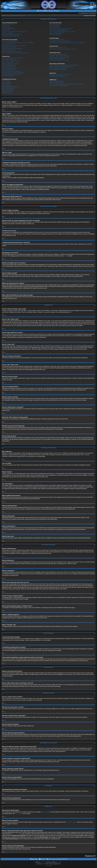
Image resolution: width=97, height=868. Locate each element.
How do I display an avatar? (9, 50)
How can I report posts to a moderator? (11, 71)
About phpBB (19, 814)
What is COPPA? (6, 26)
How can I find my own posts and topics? (59, 60)
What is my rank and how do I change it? (12, 51)
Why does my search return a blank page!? (60, 57)
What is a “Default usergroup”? (57, 33)
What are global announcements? (10, 87)
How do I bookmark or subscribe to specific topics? (61, 67)
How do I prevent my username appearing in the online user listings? (18, 43)
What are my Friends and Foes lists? (58, 48)
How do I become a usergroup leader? (58, 30)
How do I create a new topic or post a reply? (12, 58)
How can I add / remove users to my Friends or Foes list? (63, 49)
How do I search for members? (57, 59)
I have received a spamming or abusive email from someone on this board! (67, 43)
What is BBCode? (6, 81)
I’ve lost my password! (7, 33)
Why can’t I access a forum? (9, 67)
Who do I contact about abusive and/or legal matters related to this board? (67, 84)
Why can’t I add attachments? (9, 68)
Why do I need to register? (8, 24)
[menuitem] (46, 11)
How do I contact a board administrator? (59, 85)
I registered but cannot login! (9, 29)
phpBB (66, 256)
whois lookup (16, 834)
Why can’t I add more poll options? (10, 64)
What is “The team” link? (55, 35)
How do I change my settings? (9, 41)
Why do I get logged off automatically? (11, 35)
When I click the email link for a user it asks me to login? (15, 53)
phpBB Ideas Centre (71, 822)
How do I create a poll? (8, 62)
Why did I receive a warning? (9, 70)
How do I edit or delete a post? (9, 59)
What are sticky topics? (8, 90)
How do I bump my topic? (8, 76)
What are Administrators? (55, 24)
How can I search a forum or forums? (58, 54)
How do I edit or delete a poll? (9, 65)
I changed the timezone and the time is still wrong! (14, 46)
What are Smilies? (6, 84)
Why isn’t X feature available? (56, 83)
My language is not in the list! (9, 47)
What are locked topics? (8, 91)
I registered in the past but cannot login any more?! (14, 32)
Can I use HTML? (6, 82)
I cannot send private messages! (57, 40)
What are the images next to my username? (12, 48)
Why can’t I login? (6, 30)
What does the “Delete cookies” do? (11, 36)
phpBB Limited (45, 812)
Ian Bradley (60, 862)
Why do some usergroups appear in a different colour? (62, 32)
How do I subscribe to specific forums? (58, 68)
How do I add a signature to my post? (11, 61)
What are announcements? (8, 88)
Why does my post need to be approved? (12, 74)
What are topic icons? (7, 92)
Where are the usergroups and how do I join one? (61, 29)
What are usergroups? (55, 27)
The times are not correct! (8, 44)
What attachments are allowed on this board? (60, 75)
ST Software (43, 862)
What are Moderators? (55, 26)
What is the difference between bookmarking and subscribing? (64, 65)
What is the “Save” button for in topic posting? (13, 73)
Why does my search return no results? (59, 56)
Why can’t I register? (7, 27)
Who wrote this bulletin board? (57, 81)
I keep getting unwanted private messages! (59, 41)
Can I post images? (7, 85)
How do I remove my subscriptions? (58, 69)
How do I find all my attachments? (57, 76)
